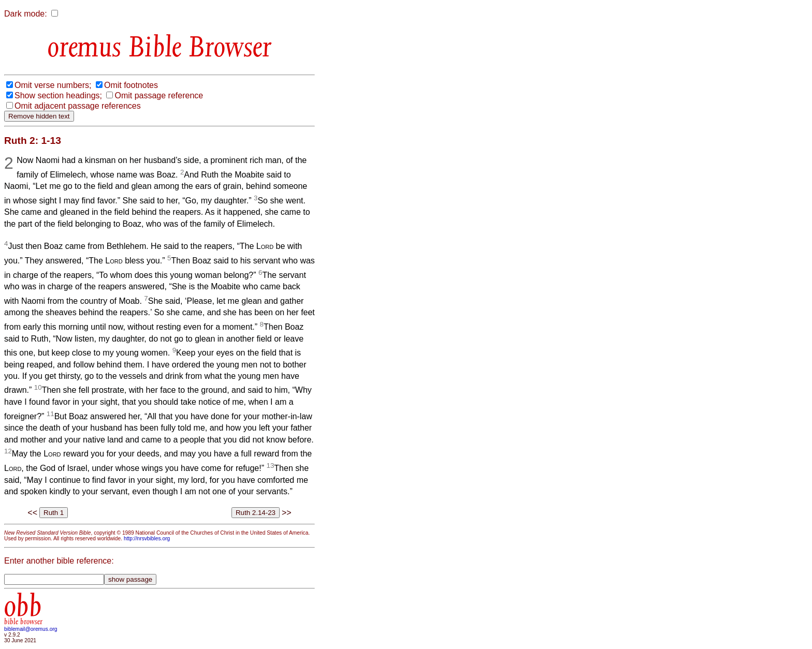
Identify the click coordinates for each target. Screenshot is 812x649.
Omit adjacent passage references (78, 106)
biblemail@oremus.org (31, 629)
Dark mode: (26, 14)
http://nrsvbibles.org (147, 539)
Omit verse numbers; (53, 85)
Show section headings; (58, 95)
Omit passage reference (159, 95)
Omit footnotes (131, 85)
